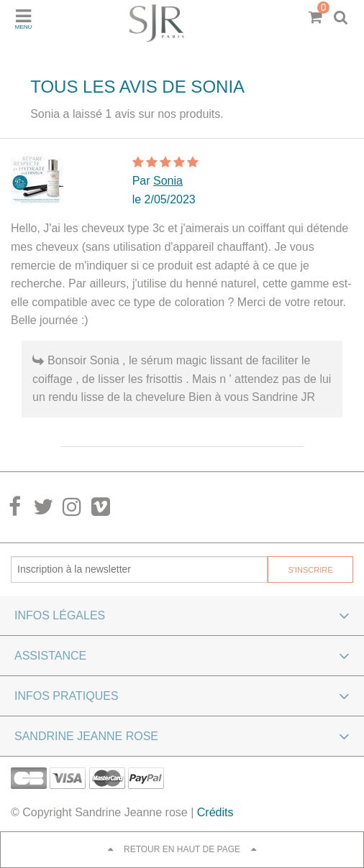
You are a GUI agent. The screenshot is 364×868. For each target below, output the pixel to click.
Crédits (215, 812)
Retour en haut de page (182, 849)
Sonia (168, 181)
